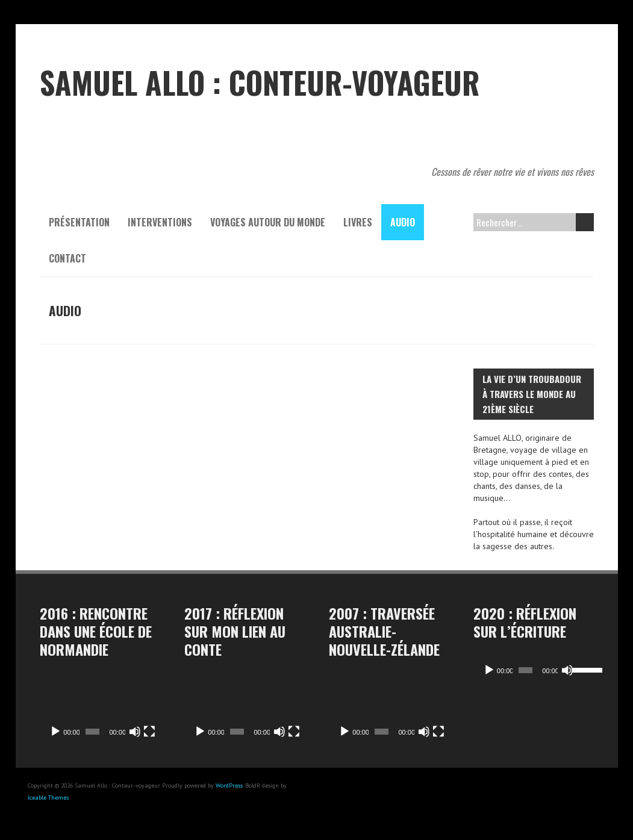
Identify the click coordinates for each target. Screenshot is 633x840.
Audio (403, 222)
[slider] (522, 670)
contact (67, 258)
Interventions (160, 222)
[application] (100, 710)
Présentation (79, 222)
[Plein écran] (149, 732)
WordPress (229, 786)
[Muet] (135, 732)
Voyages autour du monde (268, 222)
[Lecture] (55, 732)
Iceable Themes (48, 798)
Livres (358, 222)
